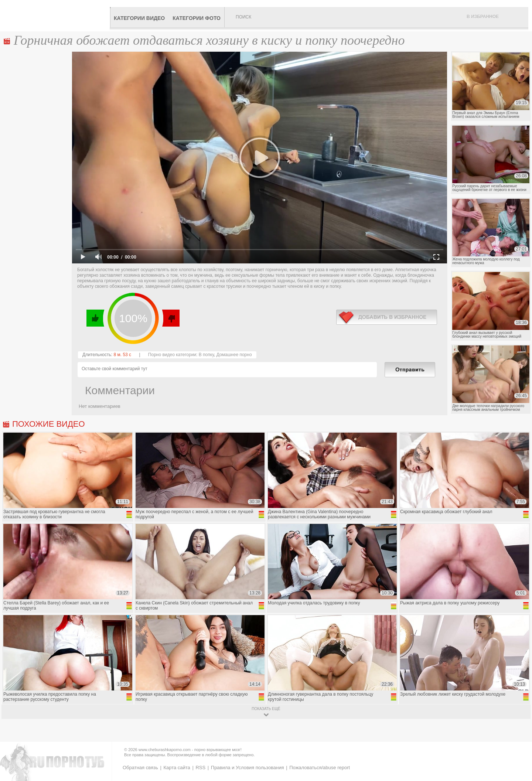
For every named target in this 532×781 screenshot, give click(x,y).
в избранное (387, 317)
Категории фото (197, 18)
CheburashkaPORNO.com (57, 16)
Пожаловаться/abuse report (320, 768)
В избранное (483, 17)
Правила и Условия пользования (248, 768)
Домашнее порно (234, 355)
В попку (206, 355)
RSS (200, 768)
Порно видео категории (172, 355)
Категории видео (139, 18)
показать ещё (266, 709)
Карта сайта (177, 768)
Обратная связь (140, 768)
